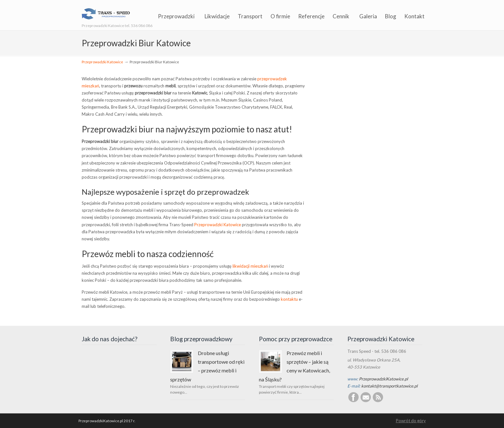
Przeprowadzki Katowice (102, 62)
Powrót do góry (411, 421)
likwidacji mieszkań (250, 266)
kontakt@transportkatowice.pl (389, 386)
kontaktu (289, 299)
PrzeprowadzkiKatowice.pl (383, 379)
